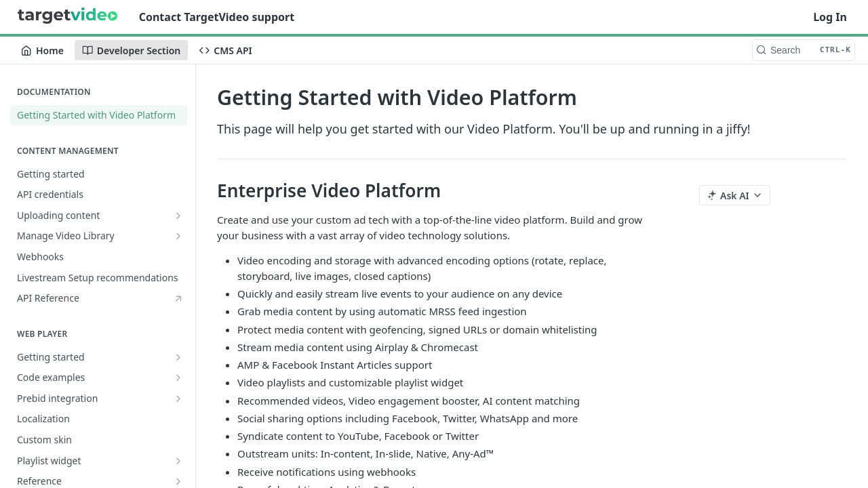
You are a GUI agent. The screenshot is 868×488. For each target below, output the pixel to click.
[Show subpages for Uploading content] (178, 216)
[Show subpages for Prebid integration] (178, 399)
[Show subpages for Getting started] (178, 357)
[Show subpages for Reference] (178, 481)
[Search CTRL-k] (804, 50)
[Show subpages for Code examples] (178, 378)
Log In (830, 17)
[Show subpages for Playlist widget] (178, 461)
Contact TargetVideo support (217, 17)
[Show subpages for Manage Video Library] (178, 236)
